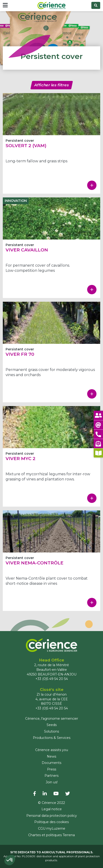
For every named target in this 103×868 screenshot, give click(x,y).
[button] (10, 860)
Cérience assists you (52, 750)
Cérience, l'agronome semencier (52, 719)
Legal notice (52, 809)
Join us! (52, 782)
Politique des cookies (51, 822)
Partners (51, 776)
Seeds (52, 725)
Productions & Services (52, 738)
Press (52, 769)
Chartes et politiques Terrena (51, 835)
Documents (51, 763)
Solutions (51, 731)
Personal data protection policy (52, 816)
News (51, 756)
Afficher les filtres (52, 85)
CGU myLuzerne (52, 828)
